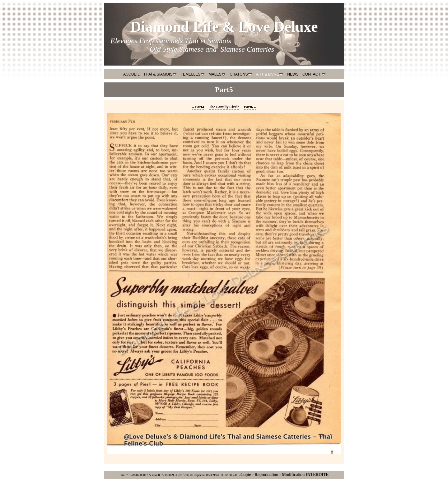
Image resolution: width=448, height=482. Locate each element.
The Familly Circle (224, 107)
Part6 (250, 107)
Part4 (198, 107)
